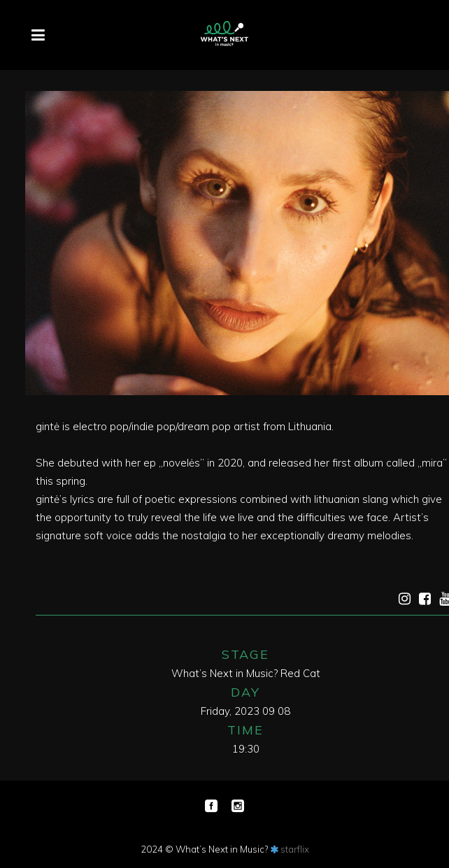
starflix (295, 849)
